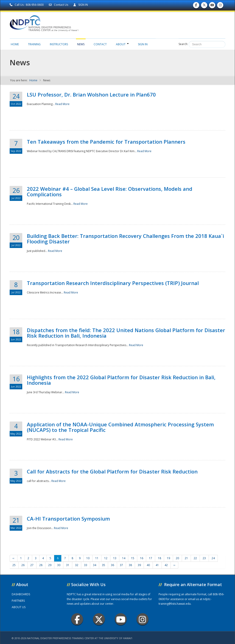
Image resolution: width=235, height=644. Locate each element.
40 (148, 565)
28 (41, 565)
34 (95, 565)
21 (186, 558)
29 (50, 565)
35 (104, 565)
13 (115, 558)
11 (97, 558)
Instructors (59, 44)
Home (15, 44)
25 (14, 565)
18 (159, 558)
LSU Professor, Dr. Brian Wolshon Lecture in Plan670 (91, 94)
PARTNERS (18, 601)
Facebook (77, 619)
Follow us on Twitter (204, 6)
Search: (183, 44)
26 (23, 565)
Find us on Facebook (196, 6)
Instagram (143, 619)
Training (34, 44)
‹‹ (14, 558)
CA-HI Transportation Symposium (68, 519)
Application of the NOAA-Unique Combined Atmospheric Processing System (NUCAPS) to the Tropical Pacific (120, 427)
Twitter (99, 619)
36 (112, 565)
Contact (100, 44)
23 (204, 558)
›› (174, 565)
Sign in (143, 44)
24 (213, 558)
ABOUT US (19, 607)
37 (121, 565)
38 (130, 565)
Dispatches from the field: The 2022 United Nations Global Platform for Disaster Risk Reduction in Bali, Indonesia (126, 333)
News (81, 44)
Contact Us (59, 5)
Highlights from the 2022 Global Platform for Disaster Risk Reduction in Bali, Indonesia (121, 380)
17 (151, 558)
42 (166, 565)
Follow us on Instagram (220, 6)
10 (88, 558)
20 (177, 558)
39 (139, 565)
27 (32, 565)
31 (68, 565)
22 (195, 558)
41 (157, 565)
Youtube (121, 619)
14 (124, 558)
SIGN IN (81, 5)
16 (142, 558)
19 (168, 558)
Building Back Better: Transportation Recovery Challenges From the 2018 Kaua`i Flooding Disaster (125, 239)
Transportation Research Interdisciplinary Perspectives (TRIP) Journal (113, 283)
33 (86, 565)
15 (133, 558)
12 (106, 558)
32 (77, 565)
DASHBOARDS (21, 594)
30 (59, 565)
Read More (62, 104)
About (122, 44)
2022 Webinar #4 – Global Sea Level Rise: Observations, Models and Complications (110, 191)
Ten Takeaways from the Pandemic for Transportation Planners (106, 142)
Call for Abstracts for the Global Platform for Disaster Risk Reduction (112, 471)
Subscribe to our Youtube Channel (212, 6)
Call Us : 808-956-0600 (27, 5)
